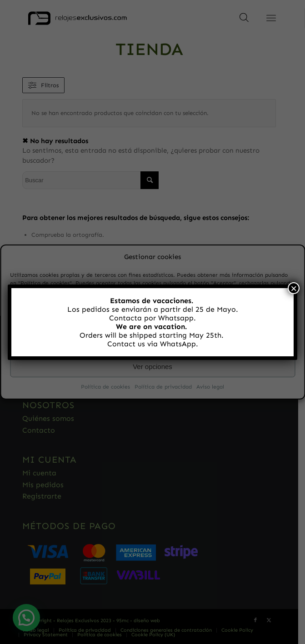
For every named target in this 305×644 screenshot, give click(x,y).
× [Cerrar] (294, 288)
